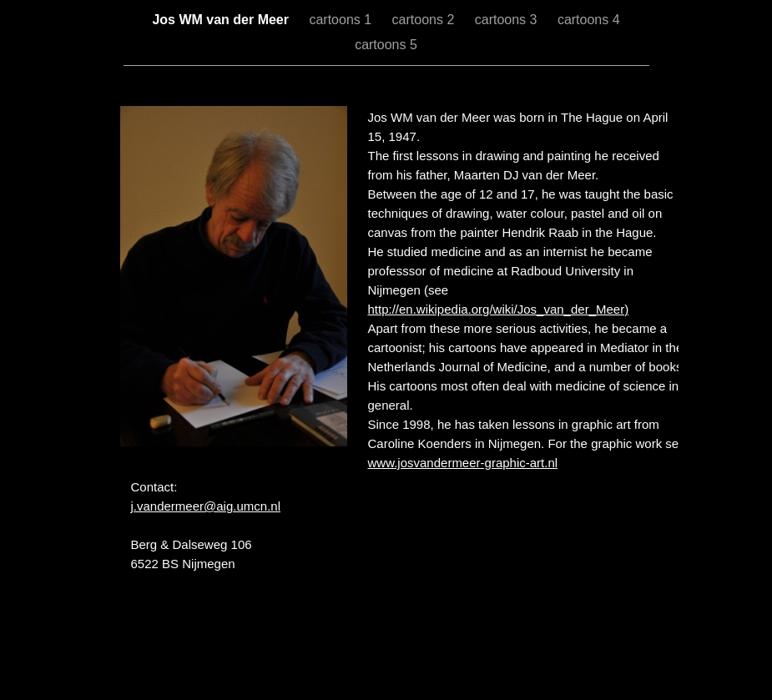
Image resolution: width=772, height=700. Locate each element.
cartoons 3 (508, 20)
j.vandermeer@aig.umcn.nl (206, 506)
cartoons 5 (386, 45)
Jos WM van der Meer (222, 20)
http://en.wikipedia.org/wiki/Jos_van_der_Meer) (499, 309)
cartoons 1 (342, 20)
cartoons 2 (425, 20)
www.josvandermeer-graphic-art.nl (463, 463)
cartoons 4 (589, 20)
